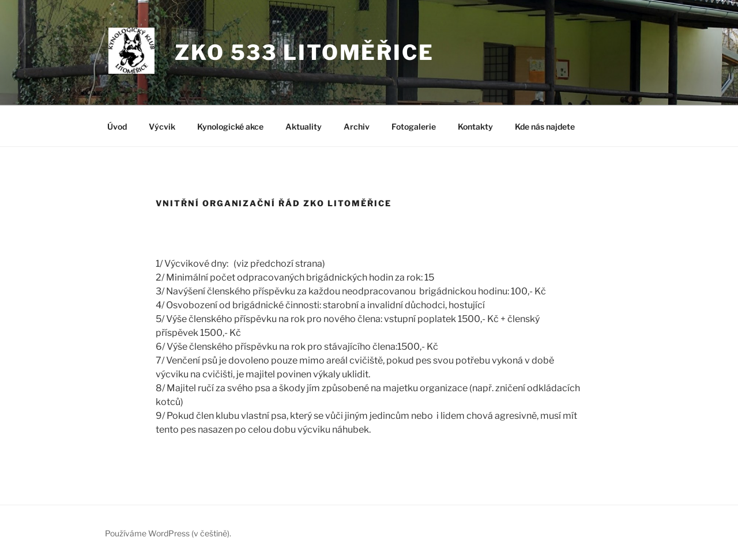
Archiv (357, 126)
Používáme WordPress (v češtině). (168, 533)
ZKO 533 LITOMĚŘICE (304, 52)
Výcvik (162, 126)
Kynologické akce (230, 126)
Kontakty (475, 126)
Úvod (117, 126)
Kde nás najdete (545, 126)
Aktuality (304, 126)
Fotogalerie (414, 126)
